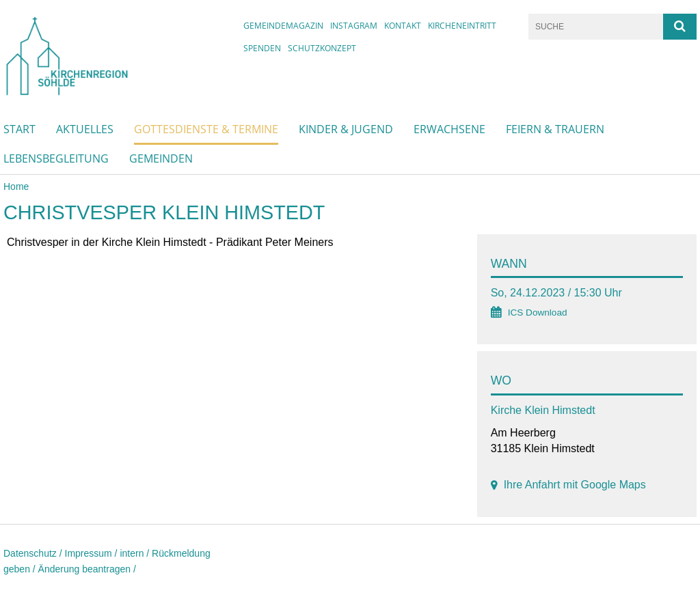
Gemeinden (161, 158)
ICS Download (538, 313)
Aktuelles (85, 129)
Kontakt (403, 26)
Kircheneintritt (462, 26)
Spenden (262, 48)
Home (16, 186)
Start (19, 129)
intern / (136, 553)
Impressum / (93, 553)
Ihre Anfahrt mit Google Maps (575, 485)
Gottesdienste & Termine (206, 129)
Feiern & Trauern (555, 129)
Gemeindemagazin (283, 26)
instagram (354, 26)
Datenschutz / (34, 553)
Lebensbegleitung (56, 158)
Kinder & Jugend (346, 129)
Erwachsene (449, 129)
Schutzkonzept (322, 48)
